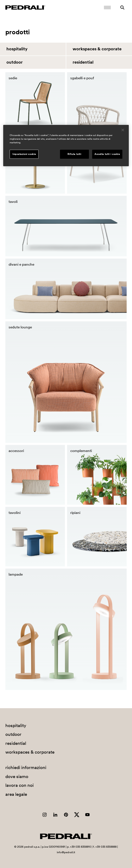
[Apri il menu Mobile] (107, 7)
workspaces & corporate (97, 49)
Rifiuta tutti (74, 154)
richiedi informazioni (26, 767)
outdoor (15, 62)
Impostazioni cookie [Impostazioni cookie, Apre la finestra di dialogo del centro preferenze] (24, 154)
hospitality (17, 49)
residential (83, 62)
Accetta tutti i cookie (107, 154)
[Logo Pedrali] (25, 7)
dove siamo (17, 776)
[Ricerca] (122, 7)
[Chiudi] (123, 130)
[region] (66, 146)
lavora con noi (19, 785)
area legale (16, 794)
